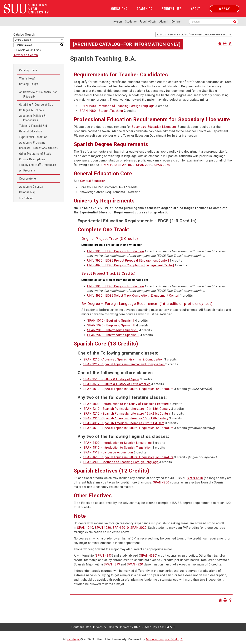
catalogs (74, 639)
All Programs (27, 170)
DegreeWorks (28, 179)
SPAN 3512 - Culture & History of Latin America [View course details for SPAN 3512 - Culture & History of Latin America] (117, 384)
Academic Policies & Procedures (32, 118)
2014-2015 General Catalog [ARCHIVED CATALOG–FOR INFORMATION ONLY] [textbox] (194, 35)
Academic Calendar (32, 187)
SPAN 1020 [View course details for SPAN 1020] (127, 165)
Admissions (119, 9)
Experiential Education (33, 137)
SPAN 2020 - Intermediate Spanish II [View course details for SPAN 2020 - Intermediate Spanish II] (113, 335)
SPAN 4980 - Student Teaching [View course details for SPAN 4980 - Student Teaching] (101, 111)
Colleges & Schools (32, 110)
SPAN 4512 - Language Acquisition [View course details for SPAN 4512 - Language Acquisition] (108, 452)
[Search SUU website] (213, 22)
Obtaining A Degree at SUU (36, 105)
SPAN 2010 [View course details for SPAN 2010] (144, 165)
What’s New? (27, 78)
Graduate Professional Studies (39, 148)
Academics (145, 9)
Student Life (172, 9)
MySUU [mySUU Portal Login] (118, 22)
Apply (224, 9)
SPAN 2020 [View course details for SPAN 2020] (162, 165)
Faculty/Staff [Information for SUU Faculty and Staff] (148, 21)
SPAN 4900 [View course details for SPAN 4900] (161, 482)
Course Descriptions (32, 159)
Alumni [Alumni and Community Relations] (164, 21)
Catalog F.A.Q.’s (29, 84)
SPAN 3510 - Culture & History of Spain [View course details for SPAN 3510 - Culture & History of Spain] (111, 379)
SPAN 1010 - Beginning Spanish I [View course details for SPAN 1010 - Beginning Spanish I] (111, 321)
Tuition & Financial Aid (33, 126)
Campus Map (27, 192)
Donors (176, 21)
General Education (31, 131)
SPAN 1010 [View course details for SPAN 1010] (109, 165)
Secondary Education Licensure (154, 127)
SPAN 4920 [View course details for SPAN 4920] (148, 556)
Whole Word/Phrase (29, 50)
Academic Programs (32, 143)
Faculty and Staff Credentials (38, 165)
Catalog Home (28, 70)
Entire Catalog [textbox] (23, 40)
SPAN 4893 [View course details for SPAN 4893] (104, 556)
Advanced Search (26, 55)
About (196, 9)
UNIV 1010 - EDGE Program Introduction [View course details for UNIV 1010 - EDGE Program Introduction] (116, 251)
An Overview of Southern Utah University (38, 94)
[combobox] (194, 34)
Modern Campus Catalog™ (164, 639)
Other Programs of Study (35, 154)
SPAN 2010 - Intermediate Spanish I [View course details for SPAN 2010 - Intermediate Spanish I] (113, 330)
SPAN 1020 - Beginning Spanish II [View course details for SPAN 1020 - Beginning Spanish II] (111, 325)
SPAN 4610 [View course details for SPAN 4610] (195, 478)
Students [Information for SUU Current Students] (131, 21)
